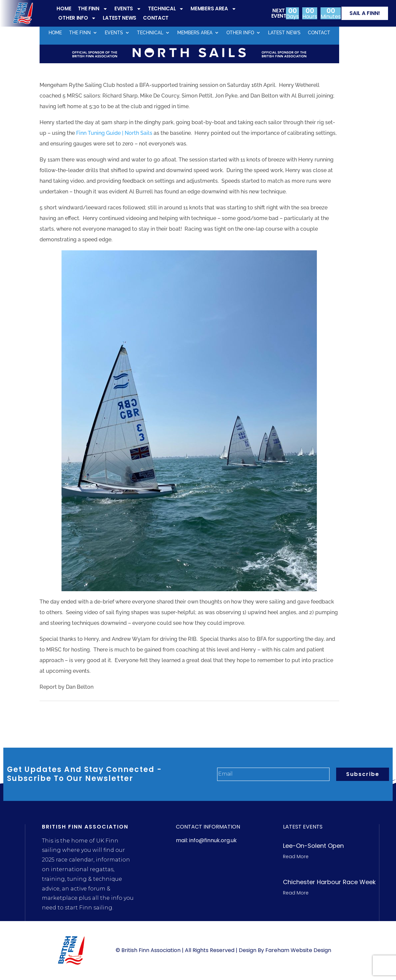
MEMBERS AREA (213, 9)
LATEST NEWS (120, 18)
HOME (64, 8)
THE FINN (93, 9)
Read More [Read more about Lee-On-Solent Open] (296, 857)
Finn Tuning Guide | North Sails (114, 133)
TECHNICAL (166, 9)
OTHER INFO (77, 18)
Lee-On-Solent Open (313, 846)
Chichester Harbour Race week (329, 882)
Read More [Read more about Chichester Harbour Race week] (296, 893)
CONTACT (156, 18)
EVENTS (128, 9)
